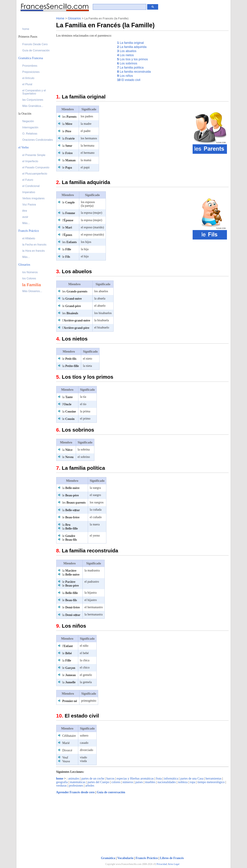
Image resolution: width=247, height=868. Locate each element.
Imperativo (29, 192)
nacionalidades (167, 782)
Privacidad (162, 864)
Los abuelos (127, 51)
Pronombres (30, 66)
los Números (30, 272)
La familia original (130, 43)
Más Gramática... (33, 106)
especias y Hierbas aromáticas (135, 778)
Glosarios (74, 18)
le (67, 131)
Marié (66, 743)
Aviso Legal (174, 864)
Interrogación (30, 127)
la (67, 124)
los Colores (29, 278)
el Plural (27, 84)
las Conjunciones (33, 100)
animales (74, 778)
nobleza (183, 782)
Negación (28, 121)
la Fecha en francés (34, 245)
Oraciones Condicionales (38, 140)
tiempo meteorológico (211, 782)
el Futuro (28, 180)
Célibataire (69, 736)
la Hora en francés (34, 251)
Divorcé (67, 750)
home (60, 778)
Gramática (108, 858)
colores (116, 782)
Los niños (125, 76)
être (25, 211)
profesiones (76, 786)
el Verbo (23, 147)
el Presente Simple (34, 155)
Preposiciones (31, 72)
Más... (26, 223)
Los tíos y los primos (133, 59)
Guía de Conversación (36, 50)
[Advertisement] (85, 65)
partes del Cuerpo (98, 782)
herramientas (213, 778)
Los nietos (125, 55)
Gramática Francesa (31, 58)
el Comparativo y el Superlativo (34, 92)
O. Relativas (30, 134)
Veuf (65, 758)
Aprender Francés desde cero (75, 792)
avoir (25, 217)
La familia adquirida (132, 47)
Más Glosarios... (32, 291)
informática (171, 778)
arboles (90, 786)
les (69, 117)
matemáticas (78, 782)
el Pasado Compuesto (36, 167)
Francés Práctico (147, 858)
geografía (62, 782)
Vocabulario (125, 858)
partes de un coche (93, 778)
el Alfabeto (29, 238)
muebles (150, 782)
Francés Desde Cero (35, 44)
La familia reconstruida (134, 72)
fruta (159, 778)
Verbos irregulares (33, 198)
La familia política (130, 68)
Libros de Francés (172, 858)
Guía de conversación (111, 792)
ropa (192, 782)
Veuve (66, 761)
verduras (61, 786)
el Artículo (28, 78)
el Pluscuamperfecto (35, 174)
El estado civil (129, 80)
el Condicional (31, 186)
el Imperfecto (30, 161)
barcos (110, 778)
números (128, 782)
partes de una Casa (192, 778)
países (139, 782)
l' (68, 220)
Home (60, 18)
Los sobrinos (127, 63)
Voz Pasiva (29, 205)
